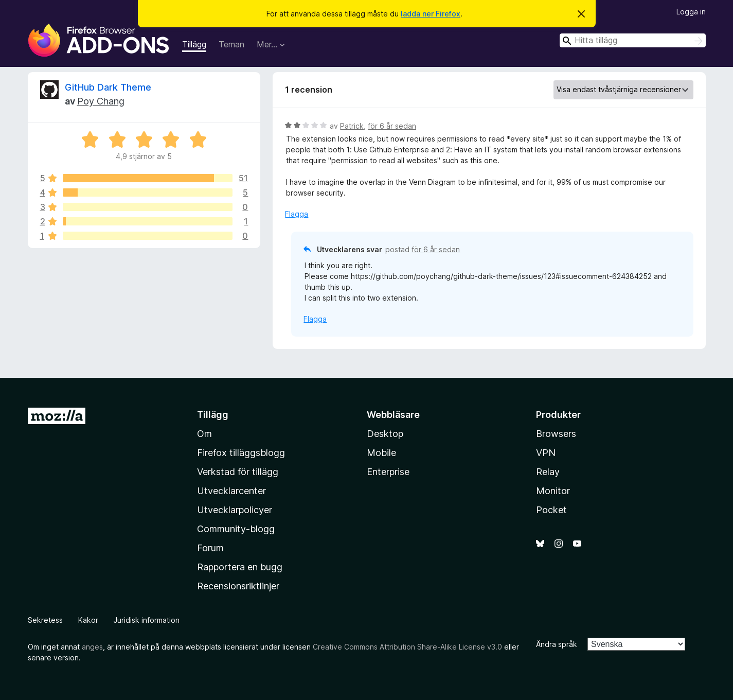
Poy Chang (101, 101)
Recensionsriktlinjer (238, 586)
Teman (231, 44)
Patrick (352, 126)
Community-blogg (236, 529)
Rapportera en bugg (240, 567)
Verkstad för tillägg (238, 472)
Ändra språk (557, 644)
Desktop (385, 434)
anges (92, 647)
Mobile (381, 453)
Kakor (88, 620)
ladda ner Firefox (431, 14)
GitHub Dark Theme (108, 87)
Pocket (551, 510)
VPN (546, 453)
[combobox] (633, 40)
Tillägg (194, 44)
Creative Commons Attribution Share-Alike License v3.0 (407, 647)
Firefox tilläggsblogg (241, 453)
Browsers (556, 434)
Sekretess (45, 620)
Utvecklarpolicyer (235, 510)
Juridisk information (147, 620)
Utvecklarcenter (231, 491)
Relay (548, 472)
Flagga (297, 214)
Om (204, 434)
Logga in (691, 12)
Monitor (553, 491)
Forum (210, 548)
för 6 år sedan (392, 126)
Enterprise (388, 472)
